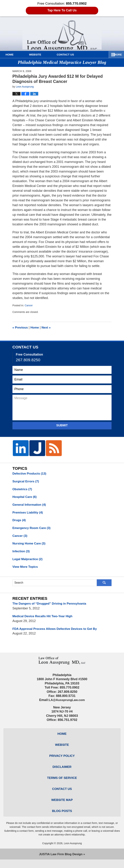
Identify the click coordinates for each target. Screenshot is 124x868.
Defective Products (30, 474)
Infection (22, 554)
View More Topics (26, 570)
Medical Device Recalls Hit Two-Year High (44, 620)
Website (44, 55)
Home (14, 55)
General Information (30, 506)
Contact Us (79, 55)
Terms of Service (62, 784)
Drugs (19, 522)
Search (104, 586)
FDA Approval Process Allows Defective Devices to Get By (57, 633)
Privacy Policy (62, 761)
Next (48, 327)
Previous (21, 327)
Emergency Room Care (32, 530)
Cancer (29, 305)
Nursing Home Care (30, 546)
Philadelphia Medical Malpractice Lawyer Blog (62, 33)
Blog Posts (62, 819)
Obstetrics (23, 490)
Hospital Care (25, 498)
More (116, 55)
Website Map (62, 807)
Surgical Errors (26, 482)
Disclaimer (62, 773)
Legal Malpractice (28, 562)
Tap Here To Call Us (62, 10)
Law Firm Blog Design (61, 862)
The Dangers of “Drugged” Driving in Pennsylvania (51, 607)
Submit (62, 425)
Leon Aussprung (73, 851)
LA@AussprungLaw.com (67, 704)
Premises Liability (28, 514)
